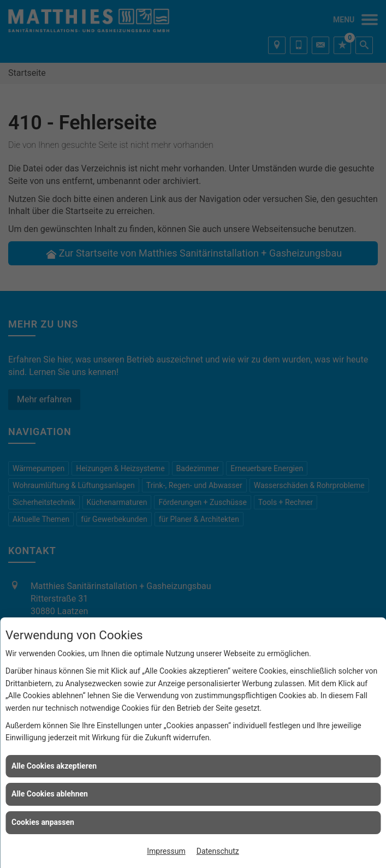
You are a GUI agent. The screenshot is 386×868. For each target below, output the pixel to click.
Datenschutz (218, 851)
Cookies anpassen (43, 822)
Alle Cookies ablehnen (50, 794)
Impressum (166, 851)
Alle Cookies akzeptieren (54, 766)
